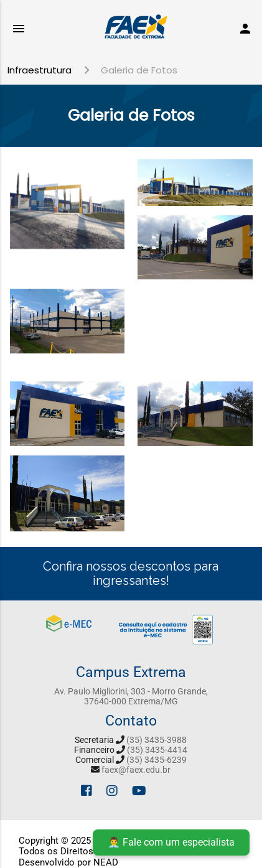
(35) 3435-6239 (157, 760)
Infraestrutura (40, 70)
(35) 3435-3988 (157, 740)
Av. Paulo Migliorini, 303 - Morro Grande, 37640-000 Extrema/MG (131, 696)
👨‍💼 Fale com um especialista (171, 842)
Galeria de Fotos (139, 70)
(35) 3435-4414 (157, 750)
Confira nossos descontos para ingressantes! (131, 573)
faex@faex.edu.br (136, 770)
